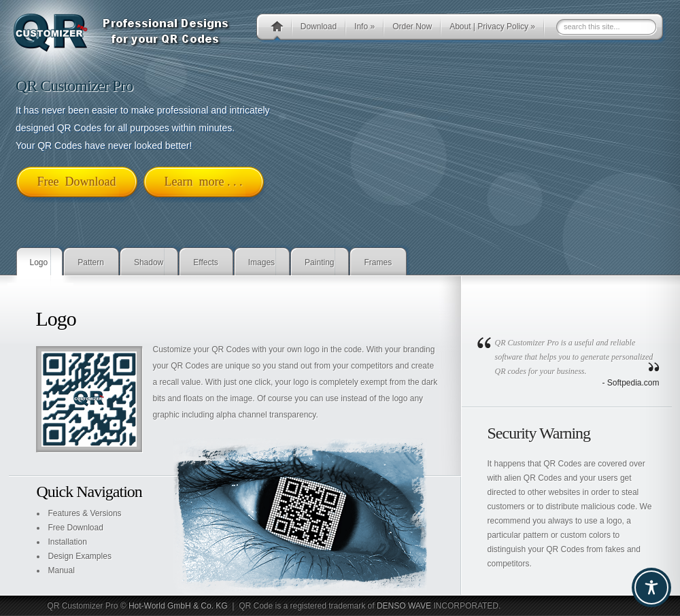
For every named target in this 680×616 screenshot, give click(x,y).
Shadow (149, 262)
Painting (319, 262)
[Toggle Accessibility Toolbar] (651, 587)
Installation (68, 542)
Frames (378, 262)
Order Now (412, 27)
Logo (39, 262)
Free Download (76, 528)
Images (261, 262)
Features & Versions (85, 513)
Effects (205, 262)
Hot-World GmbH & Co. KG (178, 606)
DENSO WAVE (404, 606)
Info (364, 27)
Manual (62, 570)
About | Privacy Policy (492, 27)
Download (319, 27)
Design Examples (80, 556)
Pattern (91, 262)
